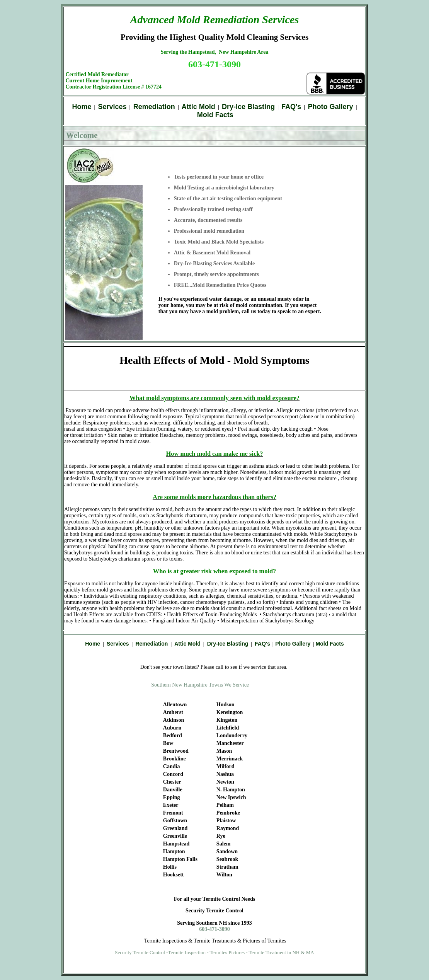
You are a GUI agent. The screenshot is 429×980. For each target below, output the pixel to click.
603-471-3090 (214, 64)
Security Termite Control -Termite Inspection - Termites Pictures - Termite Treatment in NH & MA (214, 952)
